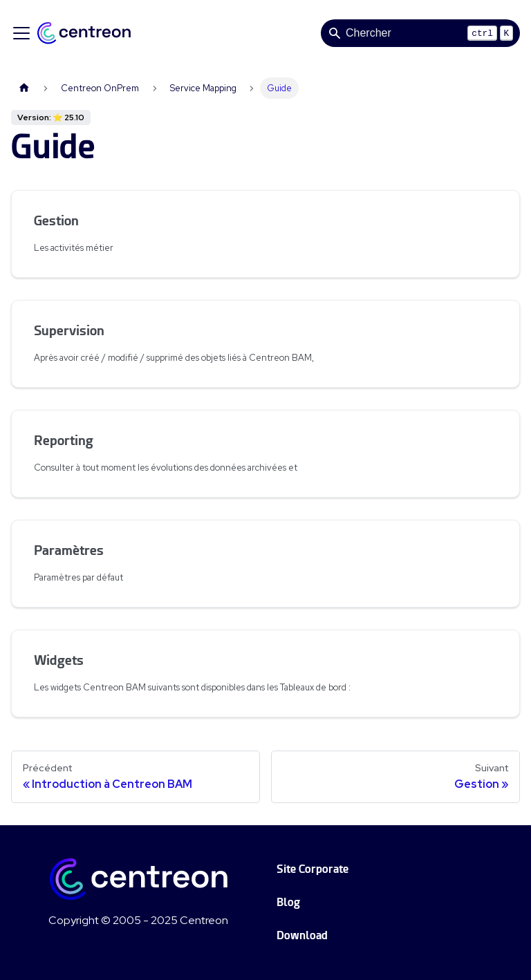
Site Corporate (313, 869)
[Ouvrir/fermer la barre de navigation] (21, 33)
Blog (288, 902)
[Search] (420, 33)
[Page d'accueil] (24, 88)
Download (302, 935)
